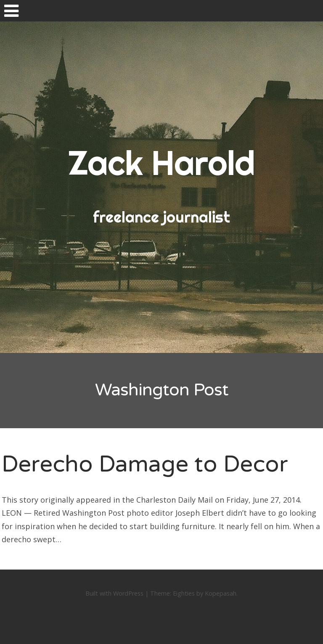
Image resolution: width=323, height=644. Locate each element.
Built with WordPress (114, 593)
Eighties (184, 593)
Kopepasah (221, 593)
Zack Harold (161, 163)
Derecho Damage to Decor (145, 464)
